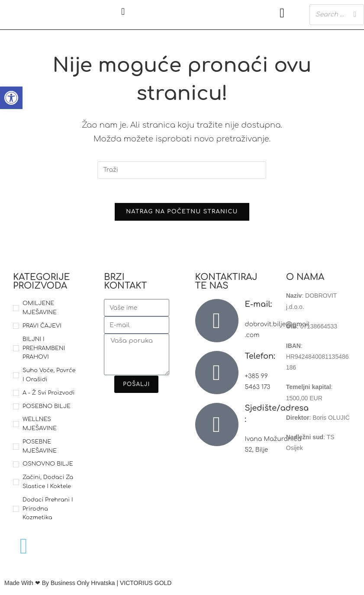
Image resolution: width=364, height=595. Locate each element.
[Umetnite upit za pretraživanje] (182, 170)
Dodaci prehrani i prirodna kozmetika (48, 511)
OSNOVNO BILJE (48, 466)
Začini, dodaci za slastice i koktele (48, 484)
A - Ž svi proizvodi (48, 395)
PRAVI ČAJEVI (42, 328)
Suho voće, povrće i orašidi (49, 377)
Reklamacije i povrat (313, 500)
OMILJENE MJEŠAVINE (40, 310)
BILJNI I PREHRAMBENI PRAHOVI (44, 350)
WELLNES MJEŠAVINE (40, 426)
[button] (123, 11)
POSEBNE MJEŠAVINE (40, 448)
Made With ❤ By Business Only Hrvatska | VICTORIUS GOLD (88, 585)
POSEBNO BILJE (47, 408)
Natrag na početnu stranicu (182, 214)
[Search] (355, 14)
